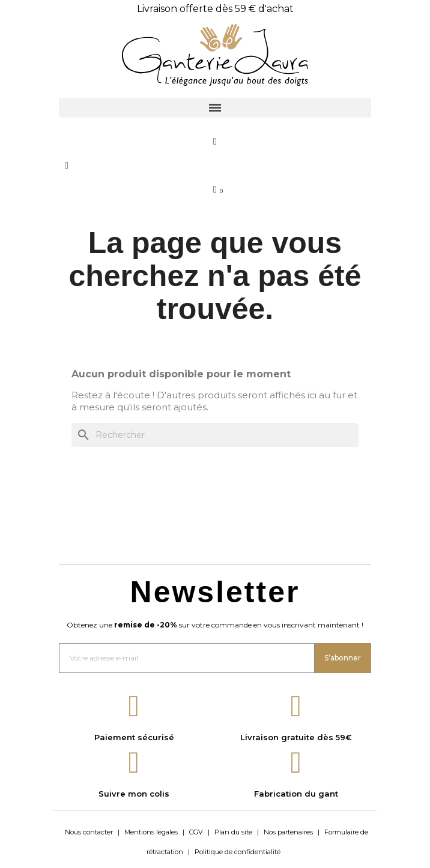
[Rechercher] (215, 435)
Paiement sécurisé (134, 737)
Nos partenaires (288, 832)
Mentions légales (151, 832)
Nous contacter (89, 832)
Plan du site (233, 832)
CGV (196, 832)
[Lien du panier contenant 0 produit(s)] (215, 190)
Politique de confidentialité (238, 852)
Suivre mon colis (134, 794)
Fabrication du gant (296, 794)
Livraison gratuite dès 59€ (296, 737)
